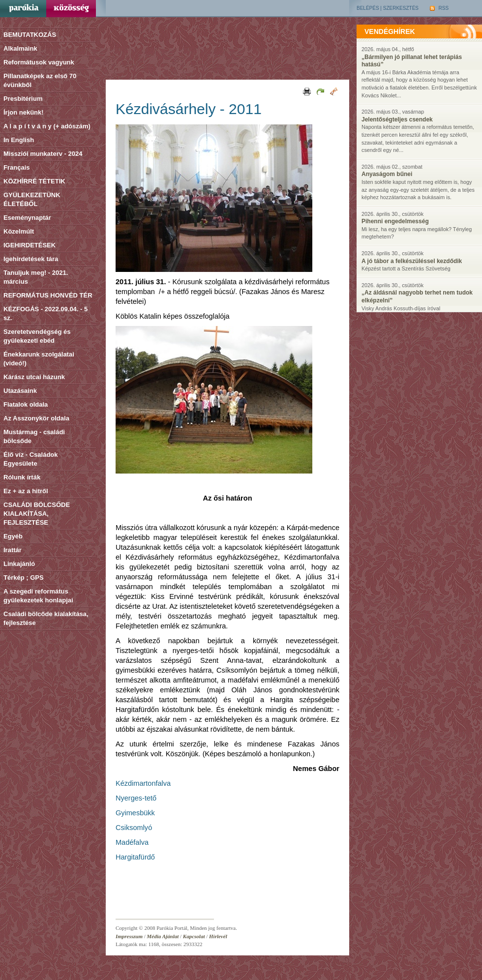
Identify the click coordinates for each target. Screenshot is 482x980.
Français (16, 167)
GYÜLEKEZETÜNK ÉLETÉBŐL (32, 199)
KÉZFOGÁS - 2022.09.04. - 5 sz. (45, 313)
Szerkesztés (401, 8)
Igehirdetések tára (31, 259)
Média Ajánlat (163, 936)
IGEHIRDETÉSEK (30, 245)
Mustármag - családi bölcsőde (34, 436)
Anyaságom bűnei (387, 174)
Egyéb (13, 536)
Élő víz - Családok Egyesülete (31, 459)
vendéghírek (390, 31)
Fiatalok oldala (26, 404)
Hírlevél (218, 936)
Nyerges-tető (136, 798)
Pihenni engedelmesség (395, 221)
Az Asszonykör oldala (36, 418)
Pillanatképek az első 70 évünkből (40, 80)
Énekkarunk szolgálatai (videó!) (39, 359)
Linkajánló (19, 564)
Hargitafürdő (135, 857)
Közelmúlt (19, 231)
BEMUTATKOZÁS (30, 35)
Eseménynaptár (27, 218)
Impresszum (129, 936)
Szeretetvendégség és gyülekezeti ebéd (37, 336)
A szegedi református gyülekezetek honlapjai (38, 596)
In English (19, 140)
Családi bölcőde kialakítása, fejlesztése (46, 618)
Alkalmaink (20, 48)
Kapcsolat (194, 936)
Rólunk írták (22, 477)
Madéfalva (132, 842)
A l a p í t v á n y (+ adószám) (47, 126)
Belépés (368, 8)
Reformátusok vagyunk (39, 62)
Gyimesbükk (135, 813)
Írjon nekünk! (24, 112)
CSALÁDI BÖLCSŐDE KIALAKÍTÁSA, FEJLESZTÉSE (37, 514)
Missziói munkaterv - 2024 (43, 154)
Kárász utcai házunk (34, 377)
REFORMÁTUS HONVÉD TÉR (48, 295)
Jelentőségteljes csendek (397, 119)
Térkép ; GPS (24, 578)
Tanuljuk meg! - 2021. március (36, 277)
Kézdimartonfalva (143, 783)
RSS (439, 8)
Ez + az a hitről (26, 491)
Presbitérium (23, 99)
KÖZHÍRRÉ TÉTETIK (34, 181)
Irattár (13, 550)
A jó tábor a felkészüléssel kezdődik (412, 261)
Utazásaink (20, 391)
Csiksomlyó (134, 828)
